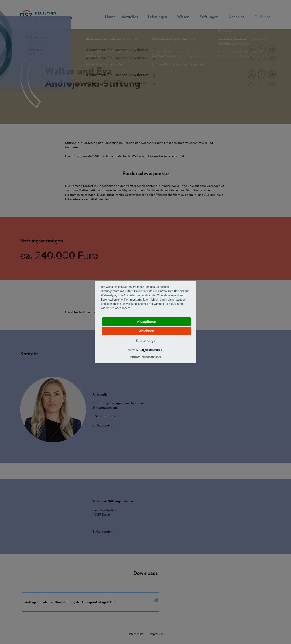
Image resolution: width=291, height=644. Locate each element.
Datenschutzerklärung (151, 357)
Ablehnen (146, 331)
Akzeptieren (147, 321)
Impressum (135, 357)
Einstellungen (146, 340)
